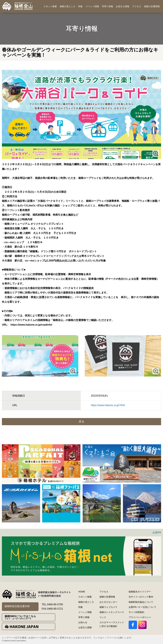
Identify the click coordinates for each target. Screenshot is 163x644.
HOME (82, 592)
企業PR (157, 533)
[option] (41, 463)
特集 (80, 6)
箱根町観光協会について (141, 602)
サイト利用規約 (136, 612)
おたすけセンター (108, 602)
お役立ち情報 (123, 6)
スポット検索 (50, 6)
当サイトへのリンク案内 (141, 597)
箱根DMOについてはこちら (30, 617)
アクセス (137, 6)
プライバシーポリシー (140, 617)
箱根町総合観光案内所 (17, 606)
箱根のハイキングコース (112, 612)
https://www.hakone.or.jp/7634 (108, 405)
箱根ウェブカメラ (108, 607)
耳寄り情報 (107, 6)
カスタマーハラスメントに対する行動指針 (112, 624)
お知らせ (83, 622)
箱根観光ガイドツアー (140, 592)
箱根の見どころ (67, 6)
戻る (81, 422)
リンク (103, 617)
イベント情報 (92, 6)
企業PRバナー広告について (142, 607)
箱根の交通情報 (152, 6)
